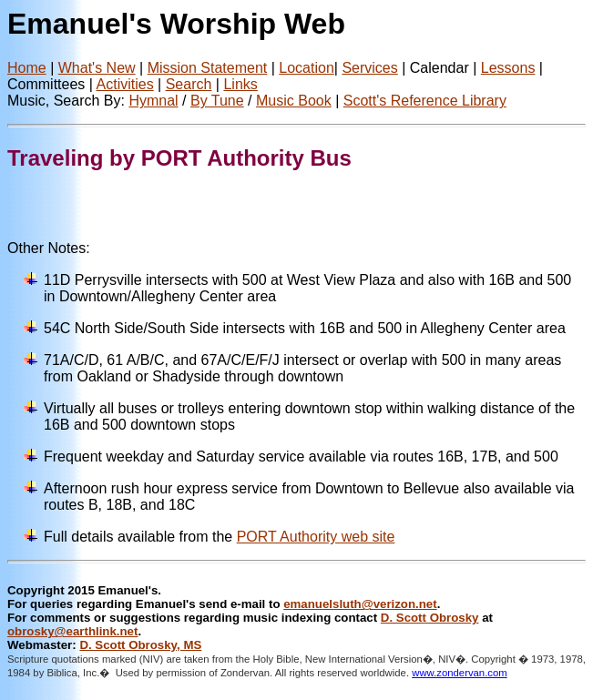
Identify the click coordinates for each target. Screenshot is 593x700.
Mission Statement (208, 68)
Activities (125, 84)
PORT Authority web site (316, 537)
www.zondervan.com (460, 673)
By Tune (217, 101)
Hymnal (153, 101)
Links (240, 84)
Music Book (294, 101)
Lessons (508, 68)
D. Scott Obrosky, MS (140, 645)
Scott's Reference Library (425, 101)
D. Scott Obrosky (430, 618)
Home (27, 68)
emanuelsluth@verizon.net (360, 604)
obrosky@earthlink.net (72, 631)
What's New (97, 68)
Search (189, 84)
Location (307, 68)
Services (369, 68)
